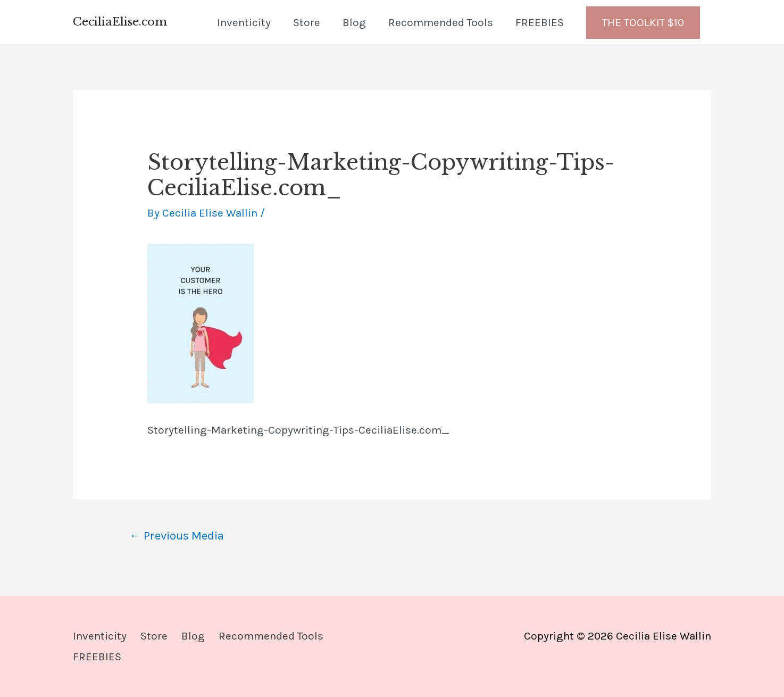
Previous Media (177, 536)
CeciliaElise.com (120, 22)
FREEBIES (540, 22)
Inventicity (244, 22)
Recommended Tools (441, 22)
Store (307, 22)
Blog (354, 22)
